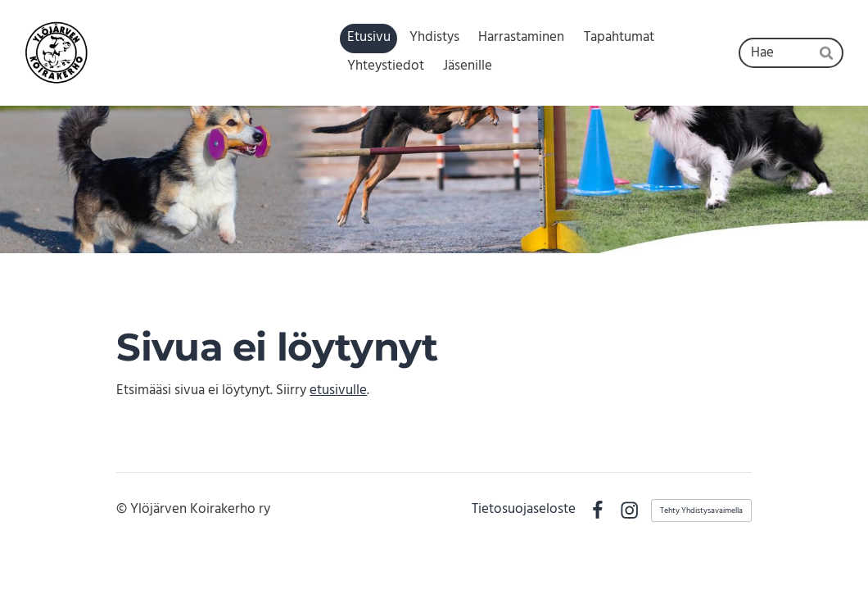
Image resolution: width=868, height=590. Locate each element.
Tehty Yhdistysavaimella (701, 511)
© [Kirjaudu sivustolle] (123, 509)
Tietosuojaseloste (524, 510)
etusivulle (338, 390)
